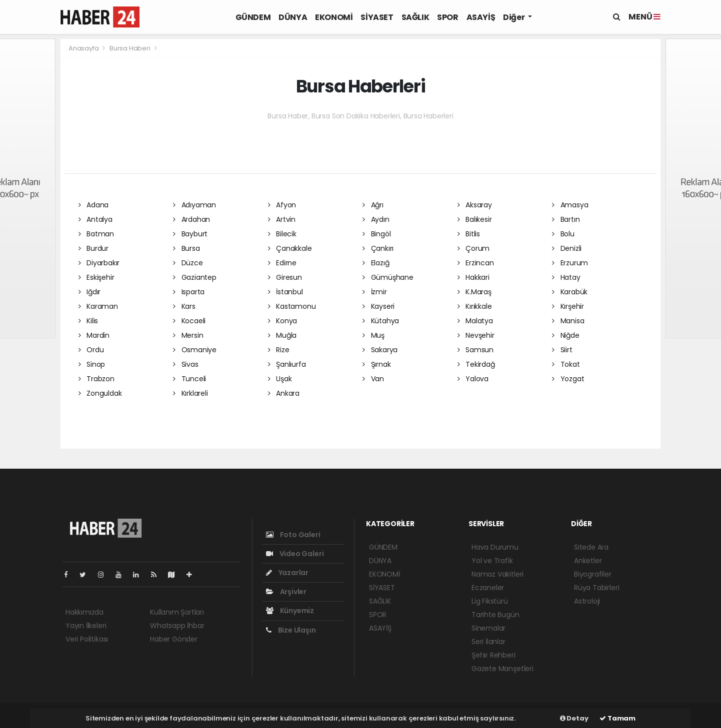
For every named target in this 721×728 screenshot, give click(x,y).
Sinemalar (488, 628)
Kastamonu (292, 306)
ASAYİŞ (481, 17)
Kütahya (381, 321)
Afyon (282, 205)
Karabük (570, 292)
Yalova (473, 379)
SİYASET (377, 17)
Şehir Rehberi (493, 655)
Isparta (189, 292)
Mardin (94, 335)
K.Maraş (474, 292)
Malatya (475, 321)
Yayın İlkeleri (86, 626)
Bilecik (282, 234)
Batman (96, 234)
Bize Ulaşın (291, 630)
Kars (184, 306)
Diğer (514, 17)
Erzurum (570, 263)
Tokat (566, 364)
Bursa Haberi (130, 48)
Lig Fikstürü (490, 601)
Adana (94, 205)
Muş (373, 335)
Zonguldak (100, 393)
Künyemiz (290, 611)
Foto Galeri (293, 535)
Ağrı (373, 205)
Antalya (95, 219)
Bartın (566, 219)
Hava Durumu (495, 547)
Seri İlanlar (488, 642)
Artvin (282, 219)
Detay (574, 718)
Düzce (188, 263)
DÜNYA (293, 17)
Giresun (285, 277)
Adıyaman (194, 205)
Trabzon (96, 379)
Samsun (475, 350)
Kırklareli (190, 393)
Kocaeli (189, 321)
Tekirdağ (476, 364)
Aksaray (475, 205)
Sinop (92, 364)
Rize (279, 350)
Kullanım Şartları (177, 612)
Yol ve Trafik (492, 561)
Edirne (282, 263)
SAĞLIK (415, 17)
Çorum (474, 248)
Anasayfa (84, 48)
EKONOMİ (334, 17)
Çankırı (378, 248)
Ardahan (191, 219)
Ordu (91, 350)
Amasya (570, 205)
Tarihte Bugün (495, 615)
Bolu (563, 234)
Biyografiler (593, 574)
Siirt (562, 350)
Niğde (566, 335)
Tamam (617, 718)
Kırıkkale (475, 306)
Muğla (282, 335)
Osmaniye (195, 350)
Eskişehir (96, 277)
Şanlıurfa (287, 364)
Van (373, 379)
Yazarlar (287, 573)
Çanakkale (290, 248)
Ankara (284, 393)
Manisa (568, 321)
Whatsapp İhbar (177, 626)
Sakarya (380, 350)
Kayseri (378, 306)
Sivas (186, 364)
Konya (283, 321)
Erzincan (476, 263)
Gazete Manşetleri (502, 669)
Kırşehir (568, 306)
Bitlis (469, 234)
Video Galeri (295, 554)
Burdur (93, 248)
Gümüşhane (388, 277)
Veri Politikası (87, 639)
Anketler (588, 561)
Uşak (280, 379)
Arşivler (286, 592)
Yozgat (568, 379)
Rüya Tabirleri (596, 588)
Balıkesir (475, 219)
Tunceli (189, 379)
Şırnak (376, 364)
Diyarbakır (99, 263)
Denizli (567, 248)
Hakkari (473, 277)
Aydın (376, 219)
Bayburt (190, 234)
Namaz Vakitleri (497, 574)
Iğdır (90, 292)
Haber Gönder (174, 639)
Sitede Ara (591, 547)
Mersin (188, 335)
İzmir (375, 292)
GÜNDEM (253, 17)
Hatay (566, 277)
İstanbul (285, 292)
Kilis (88, 321)
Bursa (186, 248)
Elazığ (376, 263)
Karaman (98, 306)
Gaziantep (195, 277)
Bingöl (376, 234)
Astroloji (587, 601)
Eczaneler (488, 588)
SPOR (447, 17)
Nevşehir (476, 335)
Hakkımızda (84, 612)
